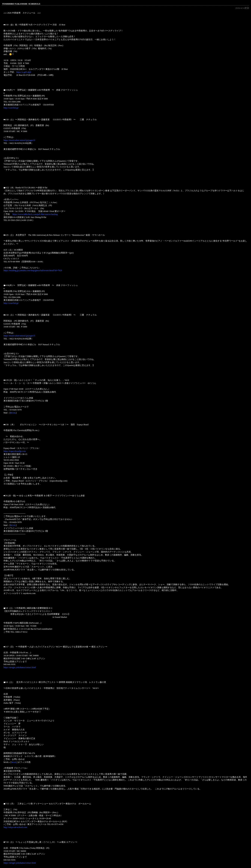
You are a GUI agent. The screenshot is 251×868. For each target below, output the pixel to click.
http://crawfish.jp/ (11, 108)
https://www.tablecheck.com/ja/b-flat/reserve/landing (35, 214)
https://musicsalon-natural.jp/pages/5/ (19, 140)
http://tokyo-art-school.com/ (15, 827)
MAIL (13, 413)
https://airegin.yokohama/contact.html (20, 667)
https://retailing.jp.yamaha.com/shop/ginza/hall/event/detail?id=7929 (33, 270)
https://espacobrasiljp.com (15, 451)
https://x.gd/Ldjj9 (24, 72)
